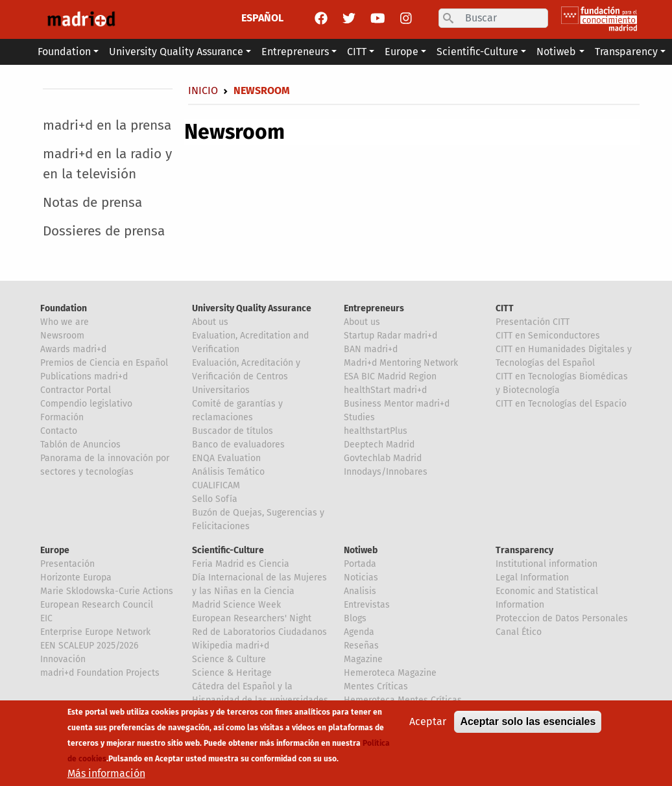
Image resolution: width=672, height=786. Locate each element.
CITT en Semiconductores (548, 336)
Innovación (63, 659)
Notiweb (361, 550)
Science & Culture (229, 659)
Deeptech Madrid (379, 445)
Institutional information (546, 564)
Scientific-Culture (228, 550)
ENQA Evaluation (226, 458)
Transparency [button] (626, 52)
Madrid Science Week (236, 605)
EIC (46, 618)
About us (210, 322)
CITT (505, 308)
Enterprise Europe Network (95, 632)
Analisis (360, 591)
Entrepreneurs (374, 308)
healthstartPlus (376, 431)
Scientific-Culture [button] (477, 52)
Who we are (65, 322)
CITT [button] (357, 52)
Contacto (59, 431)
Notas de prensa (92, 203)
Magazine (363, 659)
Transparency (524, 550)
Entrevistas (367, 605)
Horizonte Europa (76, 578)
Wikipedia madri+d (231, 646)
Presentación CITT (533, 322)
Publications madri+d (84, 376)
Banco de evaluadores (238, 445)
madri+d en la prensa (107, 125)
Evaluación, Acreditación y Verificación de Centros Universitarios (246, 376)
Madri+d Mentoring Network (401, 363)
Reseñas (361, 646)
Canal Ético (519, 632)
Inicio (203, 90)
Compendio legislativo (86, 404)
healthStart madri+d (385, 390)
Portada (360, 564)
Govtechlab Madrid (383, 458)
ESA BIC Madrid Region (390, 376)
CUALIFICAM (216, 485)
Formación (62, 417)
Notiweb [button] (556, 52)
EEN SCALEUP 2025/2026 (89, 646)
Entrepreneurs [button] (295, 52)
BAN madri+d (371, 349)
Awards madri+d (73, 349)
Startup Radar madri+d (390, 336)
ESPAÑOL (262, 18)
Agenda (359, 632)
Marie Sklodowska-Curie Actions (107, 591)
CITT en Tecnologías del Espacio (561, 404)
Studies (359, 417)
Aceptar (428, 721)
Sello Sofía (215, 499)
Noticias (361, 578)
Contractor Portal (76, 390)
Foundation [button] (64, 52)
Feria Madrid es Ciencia (241, 564)
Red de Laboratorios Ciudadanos (259, 632)
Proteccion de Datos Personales (562, 618)
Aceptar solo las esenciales (528, 721)
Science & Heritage (232, 673)
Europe (55, 550)
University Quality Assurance (252, 308)
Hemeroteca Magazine (390, 673)
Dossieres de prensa (104, 231)
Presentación (67, 564)
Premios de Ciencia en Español (104, 363)
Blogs (355, 618)
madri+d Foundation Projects (100, 673)
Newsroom (62, 336)
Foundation (64, 308)
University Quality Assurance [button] (176, 52)
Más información (106, 773)
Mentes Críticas (376, 686)
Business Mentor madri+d (397, 404)
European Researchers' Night (252, 618)
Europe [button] (402, 52)
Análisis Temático (228, 472)
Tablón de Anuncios (80, 445)
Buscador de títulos (233, 431)
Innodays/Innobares (386, 472)
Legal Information (532, 578)
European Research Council (97, 605)
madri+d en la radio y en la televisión (107, 164)
